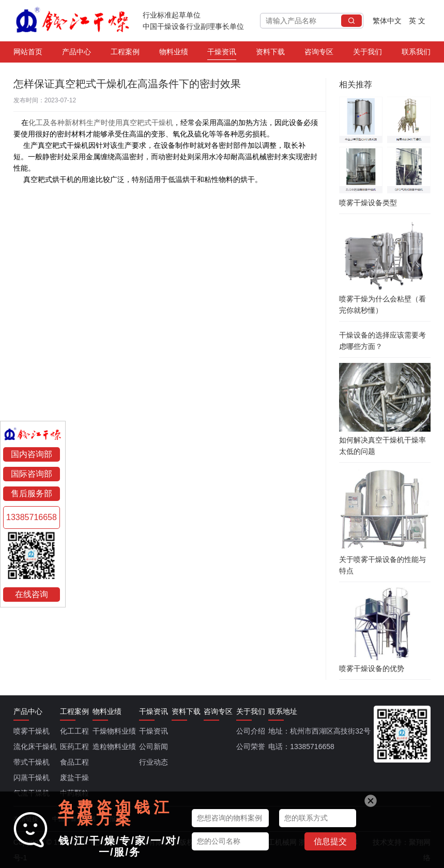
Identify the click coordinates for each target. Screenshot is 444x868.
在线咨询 (32, 594)
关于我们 (368, 54)
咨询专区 (319, 54)
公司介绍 (251, 731)
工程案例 (125, 54)
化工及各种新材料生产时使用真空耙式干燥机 (101, 123)
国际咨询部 (32, 474)
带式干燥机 (32, 762)
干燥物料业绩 (114, 731)
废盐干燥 (74, 778)
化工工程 (74, 731)
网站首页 (28, 54)
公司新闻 (154, 747)
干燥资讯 (222, 54)
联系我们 (416, 54)
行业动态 (154, 762)
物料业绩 (174, 54)
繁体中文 (387, 21)
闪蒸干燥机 (32, 778)
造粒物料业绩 (114, 747)
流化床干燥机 (35, 747)
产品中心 (76, 54)
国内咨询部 (32, 454)
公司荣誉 (251, 747)
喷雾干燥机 (32, 731)
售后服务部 (32, 493)
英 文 (417, 21)
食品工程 (74, 762)
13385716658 (32, 517)
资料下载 (270, 54)
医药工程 (74, 747)
